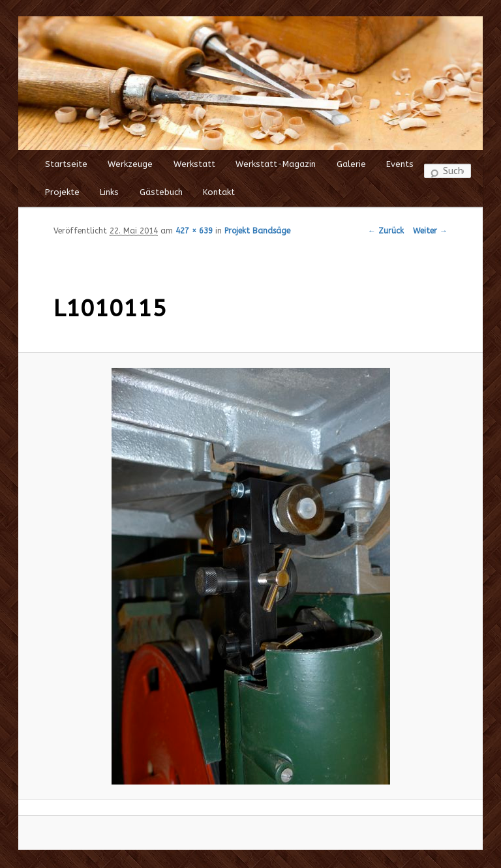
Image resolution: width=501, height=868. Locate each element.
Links (109, 192)
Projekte (62, 192)
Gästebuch (161, 192)
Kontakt (219, 192)
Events (400, 164)
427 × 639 (194, 231)
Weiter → (430, 231)
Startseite (66, 164)
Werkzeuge (130, 164)
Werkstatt (194, 164)
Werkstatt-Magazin (276, 164)
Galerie (351, 164)
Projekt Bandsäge (257, 231)
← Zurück (386, 231)
